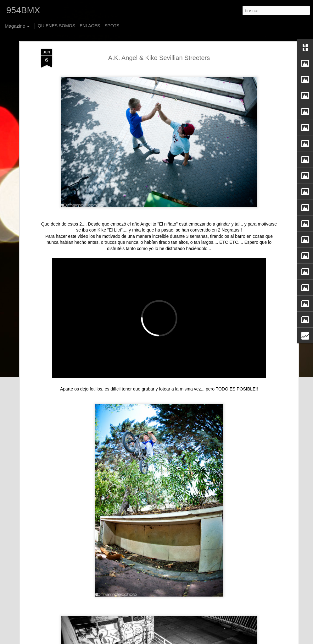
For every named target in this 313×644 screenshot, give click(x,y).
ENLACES (90, 26)
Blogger (210, 641)
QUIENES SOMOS (56, 26)
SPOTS (112, 26)
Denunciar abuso (230, 641)
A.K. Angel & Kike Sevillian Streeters (159, 32)
